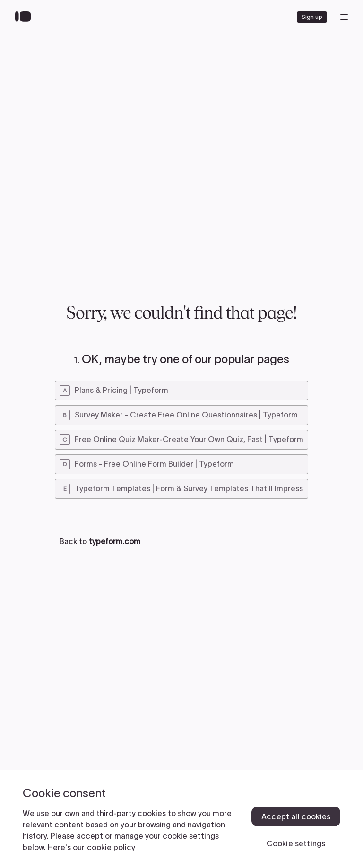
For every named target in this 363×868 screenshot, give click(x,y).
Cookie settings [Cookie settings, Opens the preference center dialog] (296, 843)
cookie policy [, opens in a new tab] (111, 847)
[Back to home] (25, 17)
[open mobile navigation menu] (344, 17)
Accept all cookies (296, 816)
